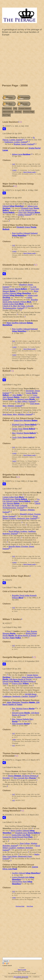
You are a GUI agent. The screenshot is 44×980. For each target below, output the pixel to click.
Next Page (6, 115)
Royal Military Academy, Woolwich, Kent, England (20, 517)
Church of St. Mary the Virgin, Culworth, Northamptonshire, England (18, 307)
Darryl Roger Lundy (30, 172)
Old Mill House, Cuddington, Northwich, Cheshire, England (20, 695)
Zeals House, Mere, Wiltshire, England (21, 405)
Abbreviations (8, 112)
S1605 (14, 170)
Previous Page (29, 112)
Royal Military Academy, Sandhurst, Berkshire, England (21, 848)
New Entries (7, 108)
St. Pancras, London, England (19, 139)
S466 (14, 739)
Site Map (18, 112)
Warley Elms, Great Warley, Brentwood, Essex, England (21, 856)
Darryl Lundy (22, 970)
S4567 (14, 355)
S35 (14, 164)
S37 (14, 645)
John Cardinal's (17, 977)
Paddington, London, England (16, 142)
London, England (24, 215)
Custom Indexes (25, 108)
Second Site (25, 977)
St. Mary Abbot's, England (25, 401)
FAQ (15, 108)
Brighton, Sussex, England (24, 144)
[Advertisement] (22, 61)
